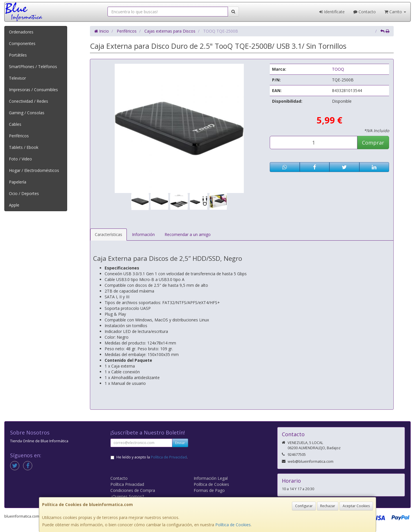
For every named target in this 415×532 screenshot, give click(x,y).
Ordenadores (21, 32)
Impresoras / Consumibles (33, 90)
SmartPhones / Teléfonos (33, 66)
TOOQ (338, 69)
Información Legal (211, 478)
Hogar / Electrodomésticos (34, 170)
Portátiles (18, 55)
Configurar (304, 506)
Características (109, 234)
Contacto (365, 12)
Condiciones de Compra (133, 490)
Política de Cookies (233, 525)
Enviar (180, 443)
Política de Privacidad (169, 457)
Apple (14, 205)
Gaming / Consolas (27, 113)
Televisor (17, 78)
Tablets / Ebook (24, 147)
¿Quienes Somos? (127, 496)
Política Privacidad (127, 484)
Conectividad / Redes (29, 101)
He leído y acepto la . (152, 457)
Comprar (373, 143)
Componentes (22, 43)
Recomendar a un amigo (188, 234)
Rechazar (328, 506)
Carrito (395, 12)
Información (143, 234)
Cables (15, 124)
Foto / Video (20, 159)
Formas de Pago (209, 490)
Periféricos (19, 136)
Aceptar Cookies (356, 506)
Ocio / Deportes (24, 193)
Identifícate (332, 12)
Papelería (18, 182)
